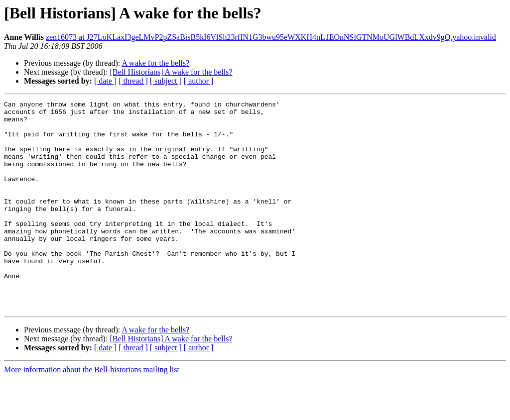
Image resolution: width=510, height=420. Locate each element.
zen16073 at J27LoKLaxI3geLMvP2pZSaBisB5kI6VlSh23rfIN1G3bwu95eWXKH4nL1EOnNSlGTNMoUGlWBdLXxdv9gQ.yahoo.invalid (271, 37)
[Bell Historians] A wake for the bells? (171, 72)
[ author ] (199, 81)
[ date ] (105, 81)
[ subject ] (166, 81)
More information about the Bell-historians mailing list (92, 411)
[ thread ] (133, 81)
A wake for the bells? (155, 63)
